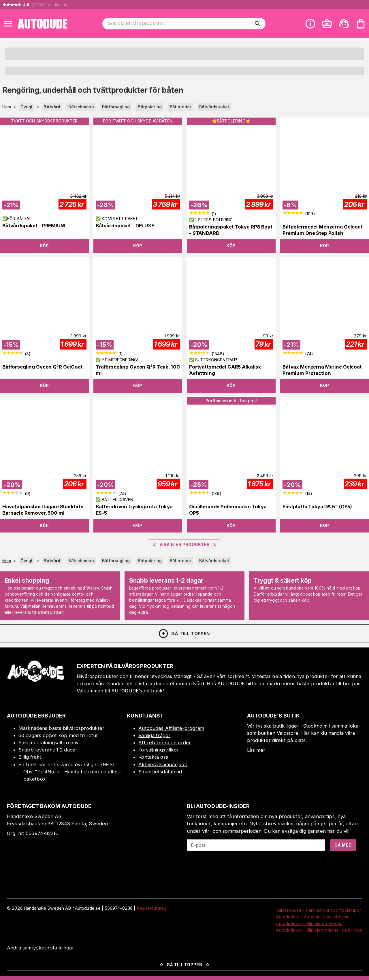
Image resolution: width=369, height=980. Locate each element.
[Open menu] (8, 24)
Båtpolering (150, 107)
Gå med (343, 845)
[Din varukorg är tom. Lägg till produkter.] (361, 24)
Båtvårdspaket (214, 107)
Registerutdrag (152, 908)
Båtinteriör (180, 107)
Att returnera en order (165, 743)
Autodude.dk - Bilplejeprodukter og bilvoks (319, 930)
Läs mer (256, 750)
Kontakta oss (153, 757)
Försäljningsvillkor (159, 750)
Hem (7, 107)
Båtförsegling (116, 107)
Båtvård (52, 107)
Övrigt (27, 107)
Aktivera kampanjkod (163, 764)
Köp (44, 246)
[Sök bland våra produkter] (180, 24)
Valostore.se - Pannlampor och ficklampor (318, 910)
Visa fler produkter (185, 545)
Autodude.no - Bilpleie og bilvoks (309, 923)
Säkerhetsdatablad (160, 772)
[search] (257, 24)
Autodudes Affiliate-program (171, 728)
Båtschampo (81, 107)
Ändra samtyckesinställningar (41, 948)
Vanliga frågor (154, 735)
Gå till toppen (184, 634)
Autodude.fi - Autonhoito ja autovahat (313, 917)
